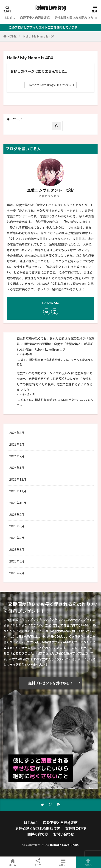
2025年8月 (17, 526)
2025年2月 (17, 573)
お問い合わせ (64, 834)
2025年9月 (17, 515)
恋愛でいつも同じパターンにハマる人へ (43, 373)
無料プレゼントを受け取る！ (51, 683)
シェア (38, 862)
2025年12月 (18, 479)
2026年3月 (17, 444)
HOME (12, 36)
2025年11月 (18, 491)
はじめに (9, 18)
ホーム (13, 862)
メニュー (63, 862)
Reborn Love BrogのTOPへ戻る (50, 85)
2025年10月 (18, 503)
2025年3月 (17, 561)
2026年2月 (17, 456)
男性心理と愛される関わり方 (74, 18)
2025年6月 (17, 550)
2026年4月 (17, 433)
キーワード (14, 119)
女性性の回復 (76, 828)
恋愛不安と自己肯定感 (35, 18)
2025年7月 (17, 538)
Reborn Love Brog (51, 8)
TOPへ (88, 862)
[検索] (56, 126)
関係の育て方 (38, 834)
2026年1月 (17, 468)
